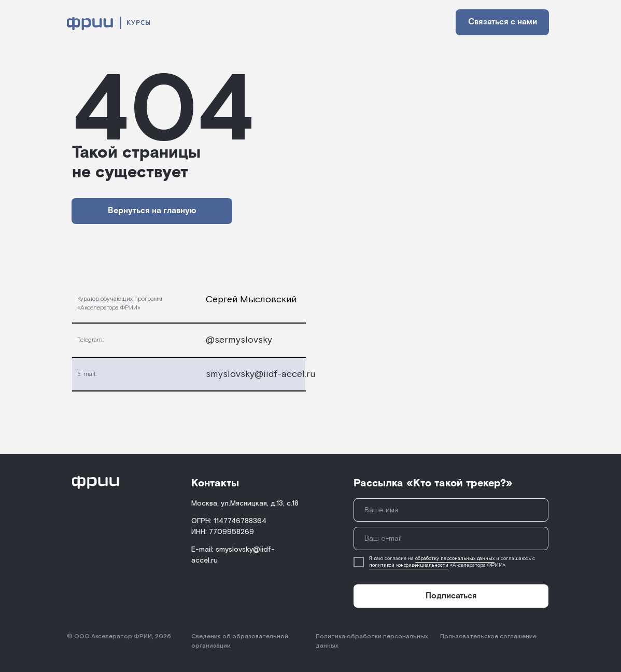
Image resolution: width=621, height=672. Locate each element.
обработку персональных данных (455, 559)
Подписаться (451, 596)
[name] (451, 510)
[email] (451, 538)
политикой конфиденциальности (409, 565)
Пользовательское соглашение (488, 636)
